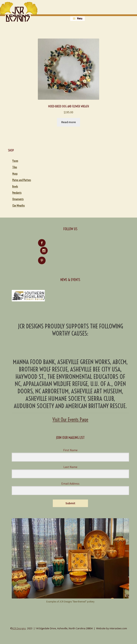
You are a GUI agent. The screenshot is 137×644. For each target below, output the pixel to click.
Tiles (15, 167)
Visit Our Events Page (70, 412)
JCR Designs (19, 621)
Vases (15, 161)
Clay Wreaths (19, 206)
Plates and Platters (22, 180)
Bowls (15, 187)
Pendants (17, 193)
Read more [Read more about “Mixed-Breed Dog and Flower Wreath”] (68, 122)
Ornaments (18, 199)
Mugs (15, 174)
